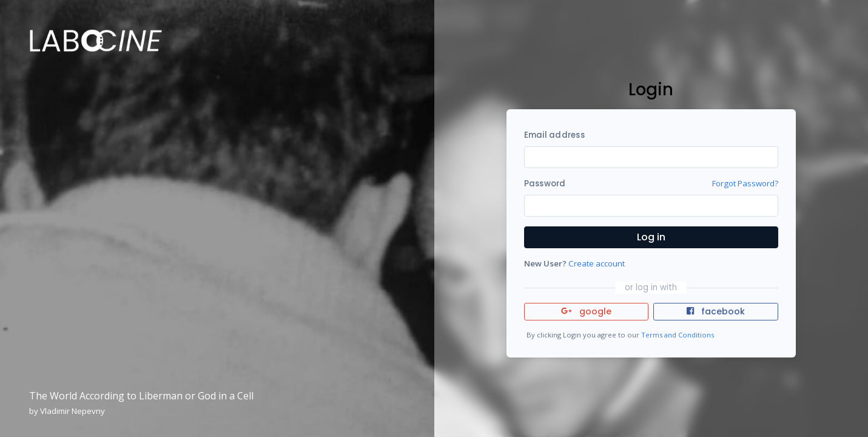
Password (545, 184)
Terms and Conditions (678, 335)
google (586, 311)
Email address (554, 135)
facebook (716, 311)
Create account (597, 263)
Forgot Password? (745, 183)
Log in (651, 237)
